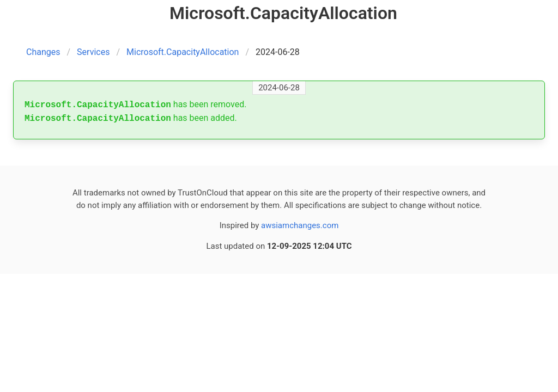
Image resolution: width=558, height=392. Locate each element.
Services (93, 52)
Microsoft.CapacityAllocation (183, 52)
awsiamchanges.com (300, 225)
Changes (43, 52)
